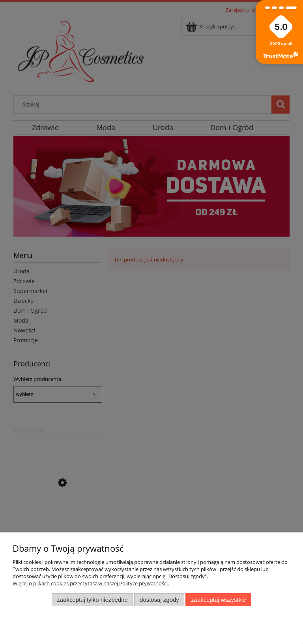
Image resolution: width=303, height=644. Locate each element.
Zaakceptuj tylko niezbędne (92, 600)
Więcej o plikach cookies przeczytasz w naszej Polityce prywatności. (91, 583)
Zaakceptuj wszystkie (218, 600)
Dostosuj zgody (159, 600)
